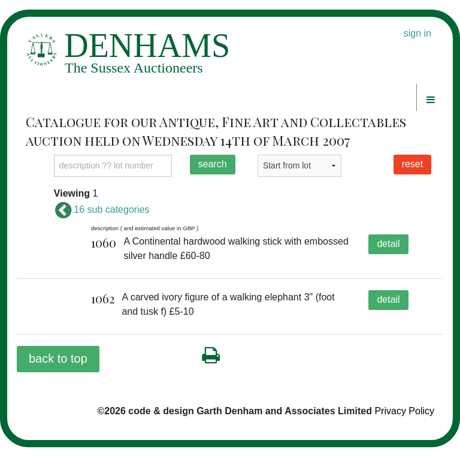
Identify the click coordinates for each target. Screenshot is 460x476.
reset (413, 164)
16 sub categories (102, 210)
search (213, 164)
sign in (417, 33)
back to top (58, 387)
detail (388, 244)
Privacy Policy (404, 440)
